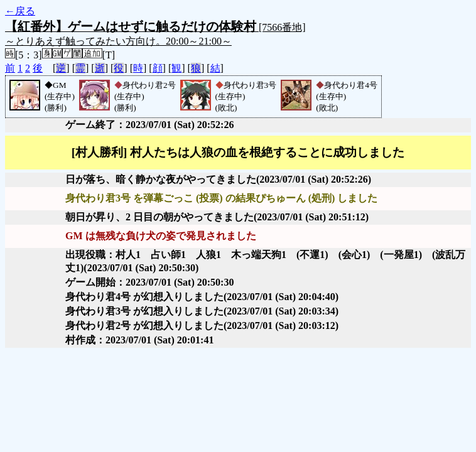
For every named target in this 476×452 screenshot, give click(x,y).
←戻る (20, 11)
